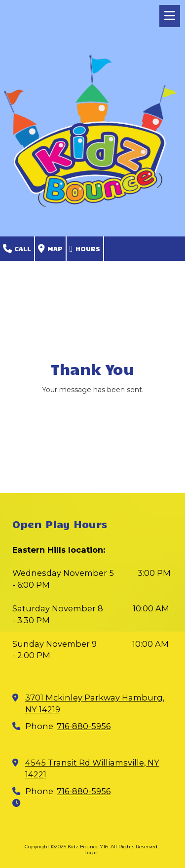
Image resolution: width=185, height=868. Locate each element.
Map (50, 249)
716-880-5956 (84, 726)
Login (92, 852)
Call (17, 249)
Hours (85, 249)
